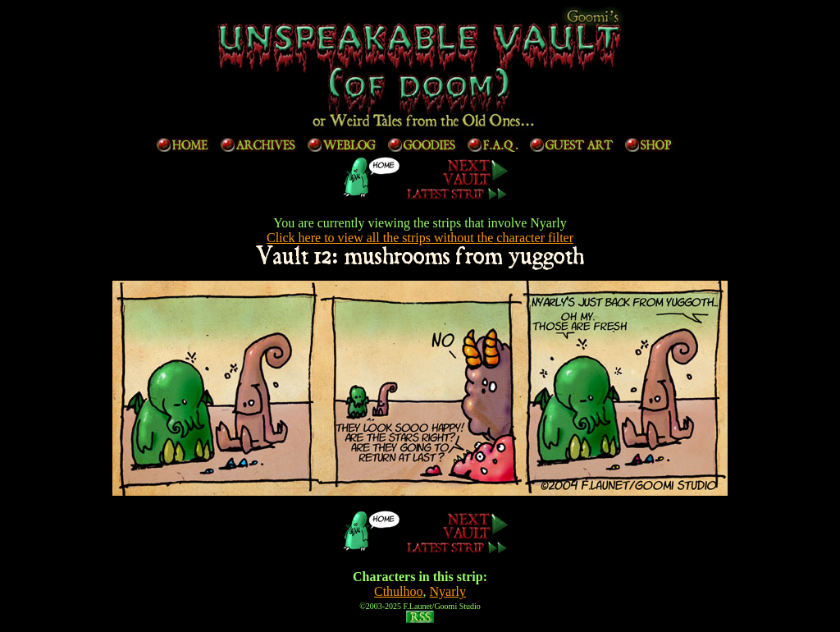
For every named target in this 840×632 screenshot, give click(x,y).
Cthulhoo (399, 591)
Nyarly (448, 591)
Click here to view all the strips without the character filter (420, 238)
